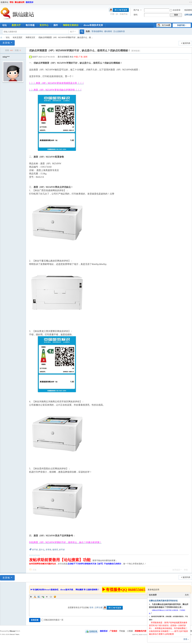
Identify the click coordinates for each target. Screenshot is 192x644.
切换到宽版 (191, 2)
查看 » (186, 639)
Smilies (55, 597)
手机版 (122, 631)
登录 (91, 608)
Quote (47, 597)
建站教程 (108, 31)
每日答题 (30, 25)
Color (35, 597)
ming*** (6, 57)
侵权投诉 (29, 2)
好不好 (35, 550)
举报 (186, 570)
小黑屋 (130, 631)
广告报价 (113, 631)
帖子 (72, 32)
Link (43, 597)
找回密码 (188, 10)
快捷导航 (181, 25)
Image (39, 597)
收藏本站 (4, 2)
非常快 (48, 550)
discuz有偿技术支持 (93, 25)
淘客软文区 (30, 37)
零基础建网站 (97, 31)
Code (51, 597)
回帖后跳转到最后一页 (52, 620)
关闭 (187, 595)
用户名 (136, 10)
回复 (35, 570)
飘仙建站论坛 (1, 38)
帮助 (12, 2)
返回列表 (186, 43)
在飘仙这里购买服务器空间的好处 (163, 601)
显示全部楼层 (63, 57)
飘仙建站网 (20, 2)
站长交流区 (18, 37)
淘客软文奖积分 (71, 25)
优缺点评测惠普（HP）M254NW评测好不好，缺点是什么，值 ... (66, 37)
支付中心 (44, 25)
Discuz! (13, 631)
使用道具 (176, 570)
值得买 (55, 550)
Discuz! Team (14, 634)
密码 (136, 15)
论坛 (8, 37)
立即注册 (188, 15)
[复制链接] (136, 51)
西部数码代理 (140, 631)
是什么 (42, 550)
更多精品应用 (153, 590)
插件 (56, 25)
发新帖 (6, 43)
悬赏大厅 (16, 25)
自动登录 (175, 10)
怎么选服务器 (119, 31)
